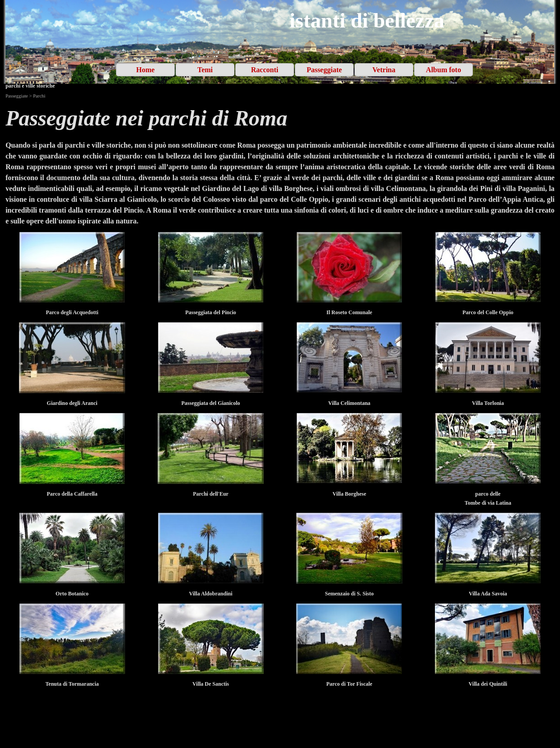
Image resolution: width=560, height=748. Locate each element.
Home (146, 70)
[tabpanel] (280, 118)
